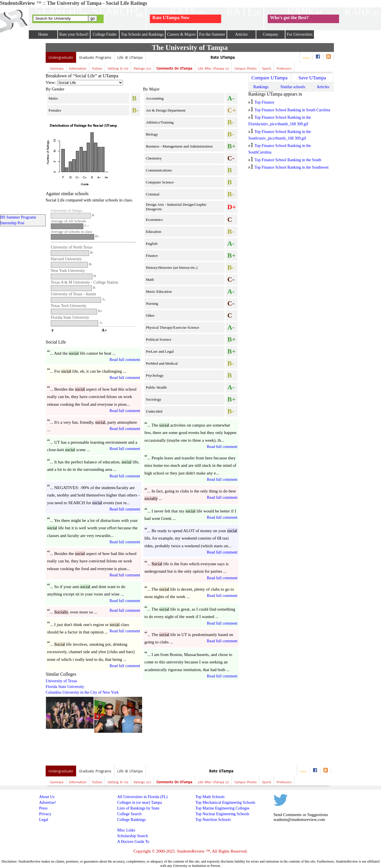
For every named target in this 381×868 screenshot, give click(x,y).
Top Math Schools (210, 797)
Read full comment (125, 360)
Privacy (45, 814)
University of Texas (61, 681)
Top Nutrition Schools (213, 820)
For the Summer (212, 34)
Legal (44, 820)
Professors (284, 68)
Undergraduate (61, 57)
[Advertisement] (191, 722)
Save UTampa (312, 78)
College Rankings (132, 820)
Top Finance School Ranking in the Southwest (292, 167)
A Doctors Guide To (133, 842)
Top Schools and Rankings (142, 34)
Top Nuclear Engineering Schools (222, 814)
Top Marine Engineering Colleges (222, 808)
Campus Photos (245, 68)
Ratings (142, 68)
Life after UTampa (213, 68)
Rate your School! (74, 34)
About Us (47, 797)
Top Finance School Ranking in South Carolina (292, 110)
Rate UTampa (223, 57)
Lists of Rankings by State (138, 808)
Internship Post (12, 223)
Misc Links (126, 830)
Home (43, 34)
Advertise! (48, 803)
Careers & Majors (181, 34)
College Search (129, 814)
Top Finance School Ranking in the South (288, 160)
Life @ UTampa (130, 57)
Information (77, 68)
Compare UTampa (270, 78)
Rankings (261, 87)
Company (270, 34)
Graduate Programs (95, 57)
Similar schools (293, 87)
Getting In (118, 68)
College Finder (105, 34)
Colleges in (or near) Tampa (140, 803)
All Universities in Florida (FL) (143, 797)
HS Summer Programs (18, 217)
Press (43, 808)
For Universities (300, 34)
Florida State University (65, 687)
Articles (241, 34)
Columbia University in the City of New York (82, 692)
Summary (57, 68)
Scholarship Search (133, 836)
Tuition (97, 68)
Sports (267, 68)
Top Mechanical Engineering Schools (225, 803)
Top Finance (264, 102)
